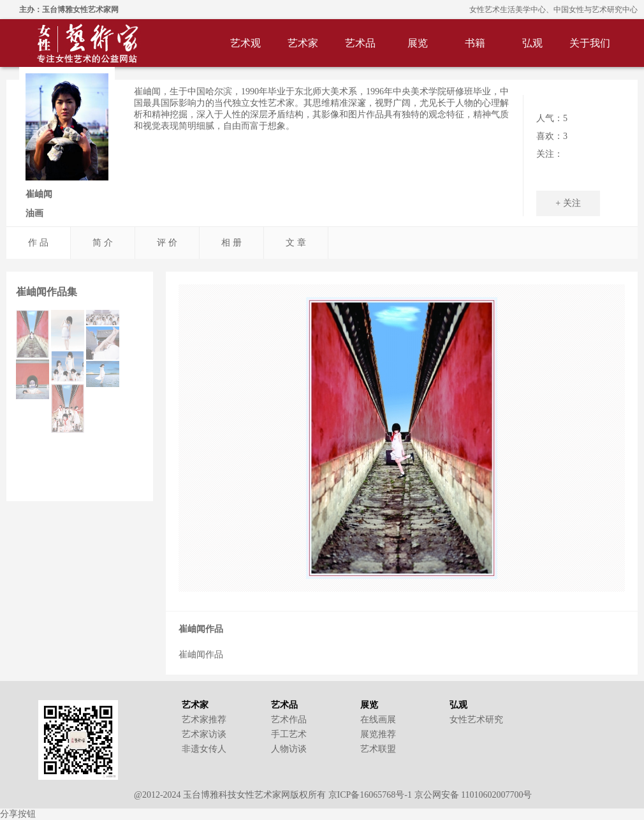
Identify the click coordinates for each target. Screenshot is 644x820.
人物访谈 (289, 749)
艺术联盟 (378, 749)
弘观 (532, 43)
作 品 (38, 243)
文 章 (296, 243)
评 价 (167, 243)
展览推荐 (378, 734)
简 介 (103, 243)
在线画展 (378, 720)
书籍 (475, 43)
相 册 (231, 243)
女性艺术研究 (476, 720)
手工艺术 (289, 734)
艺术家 (303, 43)
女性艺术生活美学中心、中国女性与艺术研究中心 (553, 10)
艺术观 (245, 43)
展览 (418, 43)
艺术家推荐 (204, 720)
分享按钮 (18, 814)
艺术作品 (289, 720)
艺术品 (360, 43)
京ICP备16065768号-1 (370, 795)
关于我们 (590, 43)
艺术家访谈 (204, 734)
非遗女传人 (204, 749)
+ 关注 (568, 203)
